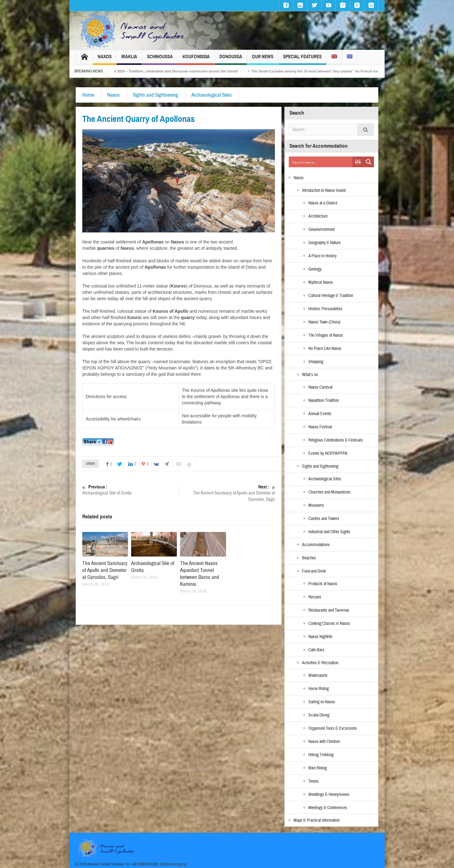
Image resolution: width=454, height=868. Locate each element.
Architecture (318, 216)
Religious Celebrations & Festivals (336, 440)
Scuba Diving (319, 715)
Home (88, 95)
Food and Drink (314, 571)
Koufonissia (196, 59)
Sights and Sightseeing (156, 95)
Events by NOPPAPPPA (328, 454)
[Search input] (321, 162)
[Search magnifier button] (369, 162)
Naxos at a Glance (323, 203)
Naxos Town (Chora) (324, 322)
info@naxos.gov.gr (173, 864)
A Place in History (323, 256)
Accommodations (316, 545)
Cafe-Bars (316, 650)
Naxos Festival (320, 427)
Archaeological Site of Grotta (130, 490)
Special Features (302, 59)
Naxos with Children (324, 742)
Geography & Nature (324, 243)
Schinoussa (160, 59)
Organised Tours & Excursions (333, 728)
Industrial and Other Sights (329, 532)
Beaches (309, 558)
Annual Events (320, 414)
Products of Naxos (323, 584)
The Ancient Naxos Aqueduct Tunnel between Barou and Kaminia (200, 574)
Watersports (318, 676)
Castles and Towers (324, 519)
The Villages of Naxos (326, 335)
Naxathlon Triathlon (324, 401)
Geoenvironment (321, 230)
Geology (315, 269)
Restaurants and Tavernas (329, 610)
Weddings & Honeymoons (329, 795)
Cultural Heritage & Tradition (331, 296)
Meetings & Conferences (328, 808)
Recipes (315, 597)
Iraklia (129, 59)
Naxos (105, 59)
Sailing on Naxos (322, 702)
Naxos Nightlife (320, 637)
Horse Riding (319, 689)
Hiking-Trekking (321, 755)
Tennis (314, 781)
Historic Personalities (325, 309)
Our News (263, 59)
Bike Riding (317, 768)
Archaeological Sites (212, 95)
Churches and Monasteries (329, 492)
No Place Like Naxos (325, 349)
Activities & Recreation (320, 663)
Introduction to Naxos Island (324, 191)
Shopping (316, 362)
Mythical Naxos (321, 283)
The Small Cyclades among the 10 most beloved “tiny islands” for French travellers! (333, 71)
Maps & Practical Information (317, 820)
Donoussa (231, 59)
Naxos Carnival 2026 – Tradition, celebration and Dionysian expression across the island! (177, 71)
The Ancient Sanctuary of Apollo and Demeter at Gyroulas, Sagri (227, 493)
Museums (316, 505)
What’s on (310, 375)
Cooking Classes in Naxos (329, 624)
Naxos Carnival (320, 387)
